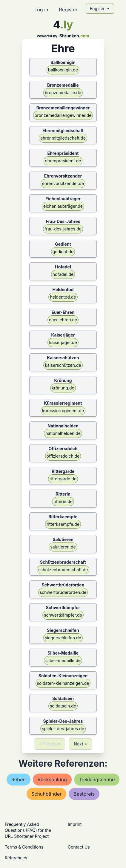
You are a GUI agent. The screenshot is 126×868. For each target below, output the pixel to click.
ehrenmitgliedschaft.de (63, 138)
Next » (80, 744)
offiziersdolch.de (63, 456)
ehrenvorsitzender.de (63, 183)
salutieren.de (63, 547)
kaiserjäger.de (63, 342)
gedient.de (63, 252)
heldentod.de (63, 297)
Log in (41, 10)
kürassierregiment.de (63, 411)
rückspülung (52, 780)
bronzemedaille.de (63, 93)
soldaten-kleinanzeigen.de (63, 683)
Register (68, 10)
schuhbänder (46, 794)
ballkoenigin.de (63, 70)
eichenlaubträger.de (63, 206)
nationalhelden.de (63, 433)
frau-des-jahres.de (63, 229)
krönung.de (63, 388)
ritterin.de (63, 501)
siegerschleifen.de (63, 638)
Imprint (75, 824)
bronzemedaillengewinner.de (63, 115)
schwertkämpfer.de (63, 615)
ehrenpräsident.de (63, 161)
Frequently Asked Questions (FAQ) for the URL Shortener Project (28, 830)
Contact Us (79, 847)
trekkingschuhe (97, 780)
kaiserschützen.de (63, 365)
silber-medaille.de (63, 660)
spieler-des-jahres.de (63, 729)
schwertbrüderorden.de (63, 592)
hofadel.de (63, 274)
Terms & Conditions (24, 847)
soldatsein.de (63, 706)
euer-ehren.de (63, 320)
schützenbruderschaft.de (63, 570)
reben (19, 780)
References (16, 858)
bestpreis (84, 794)
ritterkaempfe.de (63, 524)
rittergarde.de (63, 479)
